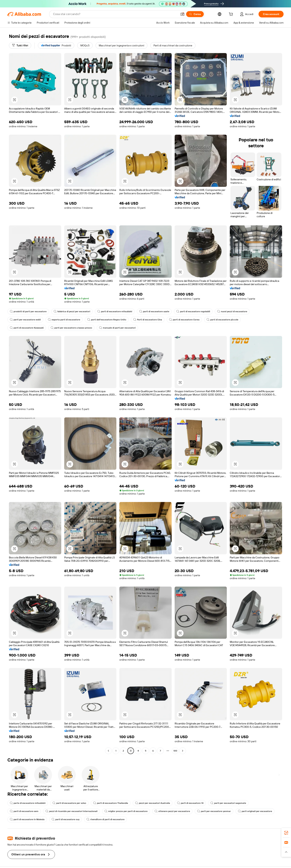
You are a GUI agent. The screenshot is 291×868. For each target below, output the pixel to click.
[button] (182, 14)
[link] (286, 833)
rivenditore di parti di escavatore (106, 819)
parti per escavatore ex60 (25, 320)
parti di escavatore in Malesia (27, 819)
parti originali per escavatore (255, 811)
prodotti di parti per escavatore (28, 311)
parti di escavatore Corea (184, 320)
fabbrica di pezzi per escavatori (72, 311)
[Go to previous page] (108, 751)
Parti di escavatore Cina (148, 320)
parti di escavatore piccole (222, 320)
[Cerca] (195, 14)
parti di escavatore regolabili (193, 311)
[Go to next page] (183, 751)
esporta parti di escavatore (64, 320)
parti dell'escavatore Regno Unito (107, 320)
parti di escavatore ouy (66, 819)
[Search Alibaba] (115, 14)
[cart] (232, 15)
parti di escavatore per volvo (69, 803)
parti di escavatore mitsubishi (115, 311)
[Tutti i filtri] (20, 45)
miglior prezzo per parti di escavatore (126, 811)
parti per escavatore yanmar (214, 811)
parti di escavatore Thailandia (111, 803)
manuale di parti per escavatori (117, 328)
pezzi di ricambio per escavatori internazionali (71, 811)
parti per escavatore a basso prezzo (71, 328)
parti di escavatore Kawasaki (27, 328)
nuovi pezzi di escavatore (232, 311)
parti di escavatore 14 (190, 803)
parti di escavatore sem (24, 811)
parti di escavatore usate (154, 311)
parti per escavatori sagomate (228, 803)
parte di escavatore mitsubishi (28, 803)
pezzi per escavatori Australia (153, 803)
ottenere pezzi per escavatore (172, 811)
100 (175, 751)
